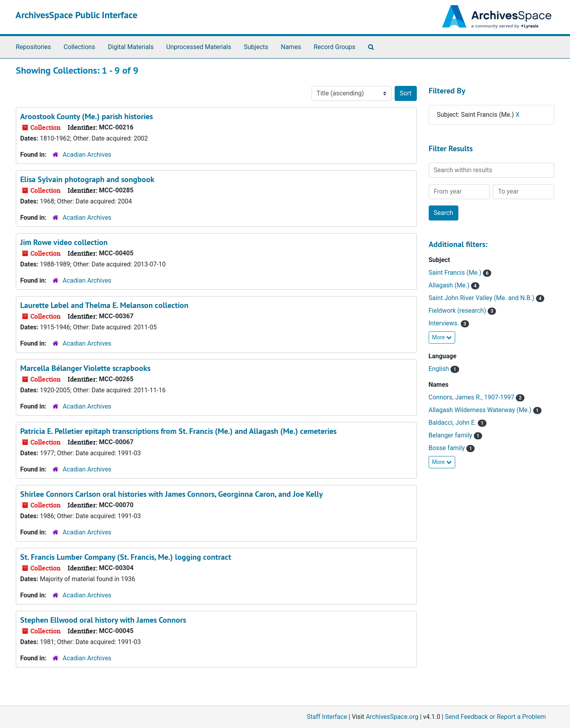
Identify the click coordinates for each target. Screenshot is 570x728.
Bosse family (448, 448)
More (442, 337)
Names (291, 47)
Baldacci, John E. (453, 423)
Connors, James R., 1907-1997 (472, 397)
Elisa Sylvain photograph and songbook (87, 179)
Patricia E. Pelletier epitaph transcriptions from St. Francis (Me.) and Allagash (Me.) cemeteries (178, 431)
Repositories (33, 47)
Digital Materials (131, 47)
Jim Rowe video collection (64, 242)
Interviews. (445, 323)
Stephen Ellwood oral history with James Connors (103, 620)
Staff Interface (327, 717)
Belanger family (451, 435)
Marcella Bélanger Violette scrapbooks (85, 368)
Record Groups (334, 47)
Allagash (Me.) (450, 285)
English (440, 369)
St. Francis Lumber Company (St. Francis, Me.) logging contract (126, 557)
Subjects (256, 47)
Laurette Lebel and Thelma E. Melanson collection (104, 305)
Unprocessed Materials (199, 47)
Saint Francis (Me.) (456, 273)
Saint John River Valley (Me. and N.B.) (482, 298)
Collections (80, 47)
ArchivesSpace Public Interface (76, 15)
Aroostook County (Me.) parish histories (86, 116)
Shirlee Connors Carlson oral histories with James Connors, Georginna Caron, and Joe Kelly (172, 494)
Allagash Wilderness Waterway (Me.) (481, 410)
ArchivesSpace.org (392, 717)
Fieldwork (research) (458, 311)
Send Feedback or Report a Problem (495, 717)
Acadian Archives (87, 155)
